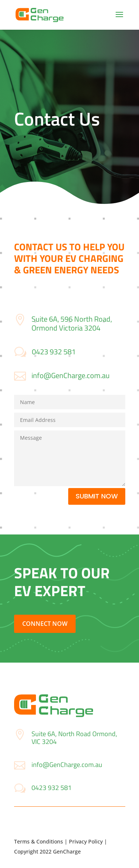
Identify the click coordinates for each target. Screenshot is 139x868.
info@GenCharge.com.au (71, 375)
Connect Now (45, 624)
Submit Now (97, 496)
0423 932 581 (54, 352)
